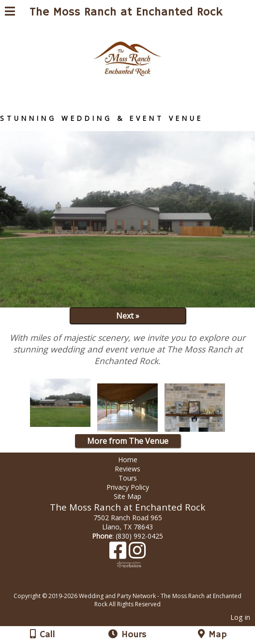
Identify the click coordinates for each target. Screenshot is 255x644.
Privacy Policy (128, 487)
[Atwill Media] (136, 585)
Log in (240, 617)
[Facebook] (119, 554)
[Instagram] (137, 554)
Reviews (127, 469)
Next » (128, 316)
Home (128, 460)
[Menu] (10, 13)
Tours (128, 478)
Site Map (127, 496)
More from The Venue (128, 441)
